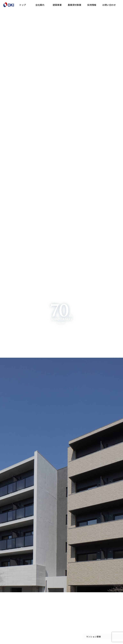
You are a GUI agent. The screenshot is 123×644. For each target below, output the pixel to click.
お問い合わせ (109, 5)
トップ (23, 5)
